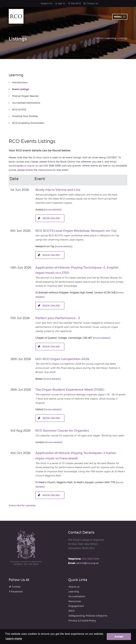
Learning (111, 38)
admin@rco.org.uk (87, 563)
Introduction (20, 83)
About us (74, 587)
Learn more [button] (14, 639)
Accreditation (77, 596)
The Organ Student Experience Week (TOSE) (70, 390)
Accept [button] (119, 637)
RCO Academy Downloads (28, 123)
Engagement (76, 606)
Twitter (15, 587)
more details (53, 210)
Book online (51, 218)
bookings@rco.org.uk (22, 166)
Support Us (47, 3)
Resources (75, 601)
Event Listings (21, 89)
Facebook (16, 592)
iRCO (71, 611)
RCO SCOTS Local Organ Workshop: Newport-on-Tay (76, 231)
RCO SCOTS (19, 110)
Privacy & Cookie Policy (82, 621)
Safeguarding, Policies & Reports (88, 616)
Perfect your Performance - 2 (58, 318)
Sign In (62, 3)
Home (99, 38)
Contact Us (92, 3)
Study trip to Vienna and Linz (58, 190)
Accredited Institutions (26, 103)
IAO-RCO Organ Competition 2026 (62, 359)
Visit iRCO (76, 3)
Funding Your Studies (25, 116)
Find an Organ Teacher (25, 96)
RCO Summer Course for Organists (62, 431)
